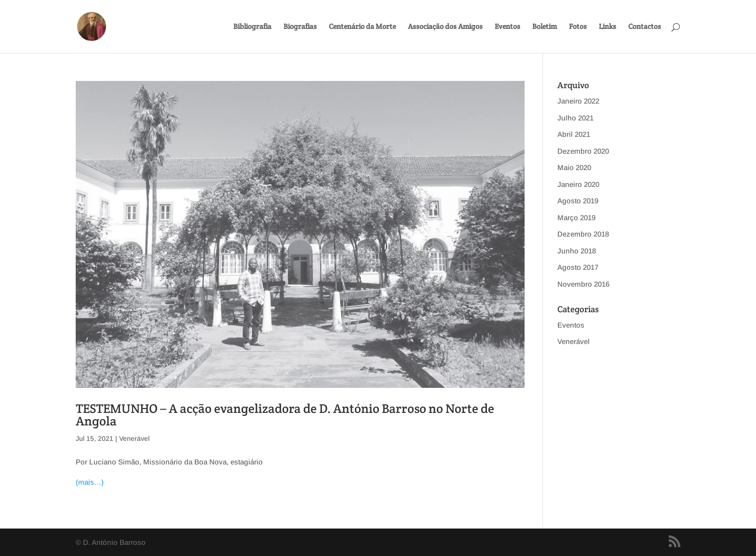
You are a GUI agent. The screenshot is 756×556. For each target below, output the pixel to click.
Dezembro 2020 (583, 151)
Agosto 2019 (578, 201)
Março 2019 (576, 218)
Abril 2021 (574, 134)
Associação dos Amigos (445, 27)
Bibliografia (252, 27)
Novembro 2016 (583, 284)
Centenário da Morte (362, 27)
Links (607, 27)
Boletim (545, 27)
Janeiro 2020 (578, 184)
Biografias (300, 27)
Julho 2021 (575, 118)
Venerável (134, 438)
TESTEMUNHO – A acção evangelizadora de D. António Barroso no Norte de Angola (285, 415)
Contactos (645, 27)
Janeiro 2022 (578, 101)
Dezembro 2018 (583, 234)
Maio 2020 (574, 167)
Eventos (507, 27)
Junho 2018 (577, 251)
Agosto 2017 (578, 267)
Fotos (578, 27)
